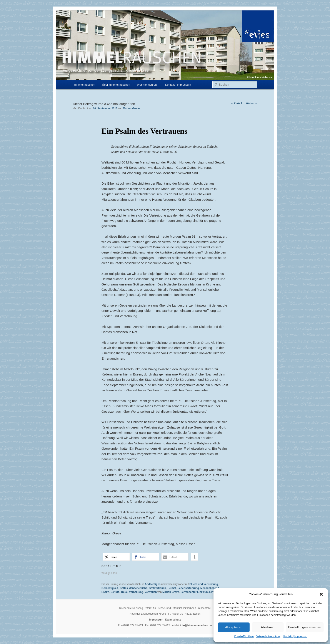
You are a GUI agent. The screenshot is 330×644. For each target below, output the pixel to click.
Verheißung (136, 592)
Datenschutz (173, 620)
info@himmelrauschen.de (196, 625)
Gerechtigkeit (110, 588)
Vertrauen (151, 592)
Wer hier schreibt (148, 85)
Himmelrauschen (85, 85)
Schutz (115, 592)
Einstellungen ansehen (305, 627)
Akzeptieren (234, 627)
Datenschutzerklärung (269, 636)
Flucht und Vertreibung (204, 584)
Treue (124, 592)
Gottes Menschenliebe (133, 588)
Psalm (105, 592)
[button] (321, 594)
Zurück (237, 103)
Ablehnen (267, 627)
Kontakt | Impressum (295, 636)
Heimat (172, 588)
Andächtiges (153, 584)
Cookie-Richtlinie (244, 636)
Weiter (252, 103)
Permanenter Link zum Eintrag (199, 592)
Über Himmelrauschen (116, 85)
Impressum (156, 620)
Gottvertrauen (157, 588)
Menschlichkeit (210, 588)
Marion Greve (131, 108)
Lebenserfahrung (188, 588)
